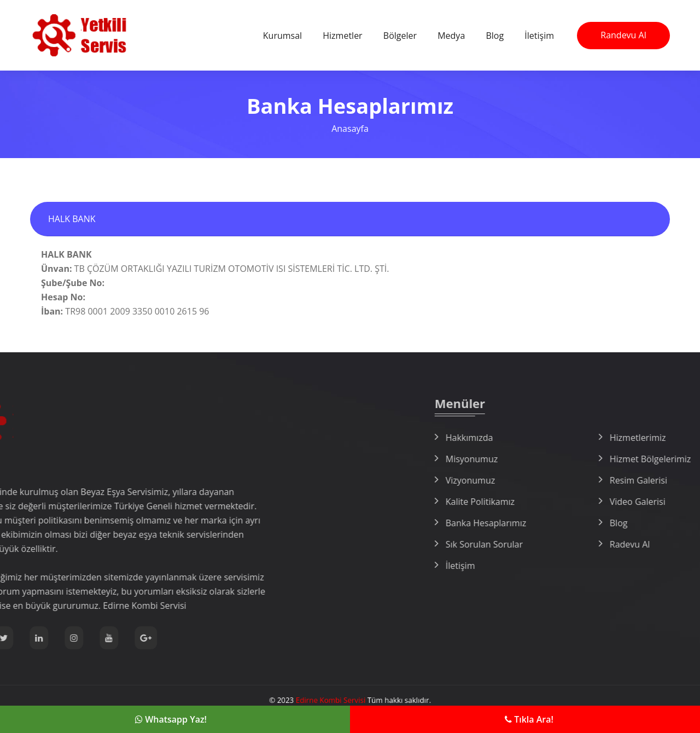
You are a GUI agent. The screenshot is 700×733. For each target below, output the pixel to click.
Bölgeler (400, 36)
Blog (495, 36)
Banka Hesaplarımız (580, 523)
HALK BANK (72, 219)
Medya (451, 36)
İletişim (539, 36)
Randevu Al (623, 35)
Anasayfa (350, 129)
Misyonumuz (566, 459)
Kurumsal (282, 36)
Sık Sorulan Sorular (578, 544)
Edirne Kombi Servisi (336, 700)
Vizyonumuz (564, 480)
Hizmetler (342, 36)
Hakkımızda (564, 438)
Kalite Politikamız (574, 502)
